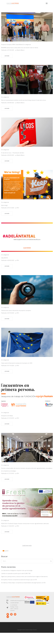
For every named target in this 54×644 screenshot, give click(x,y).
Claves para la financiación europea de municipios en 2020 (17, 363)
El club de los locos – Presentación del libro (13, 153)
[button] (9, 626)
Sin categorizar (27, 45)
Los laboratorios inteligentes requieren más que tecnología (17, 570)
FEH (18, 208)
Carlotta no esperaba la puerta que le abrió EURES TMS (16, 573)
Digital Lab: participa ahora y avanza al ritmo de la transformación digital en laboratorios (24, 577)
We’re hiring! (4, 205)
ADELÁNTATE (5, 258)
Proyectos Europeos (7, 45)
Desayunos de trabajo (7, 416)
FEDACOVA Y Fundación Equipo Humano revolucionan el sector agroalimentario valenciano (25, 524)
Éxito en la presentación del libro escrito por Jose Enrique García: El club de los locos (24, 100)
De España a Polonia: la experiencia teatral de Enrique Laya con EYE (19, 580)
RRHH (14, 45)
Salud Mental (19, 45)
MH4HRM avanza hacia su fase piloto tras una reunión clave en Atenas (20, 48)
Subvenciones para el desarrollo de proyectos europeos (16, 310)
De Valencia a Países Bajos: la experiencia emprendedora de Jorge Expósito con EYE (23, 583)
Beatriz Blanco (21, 50)
